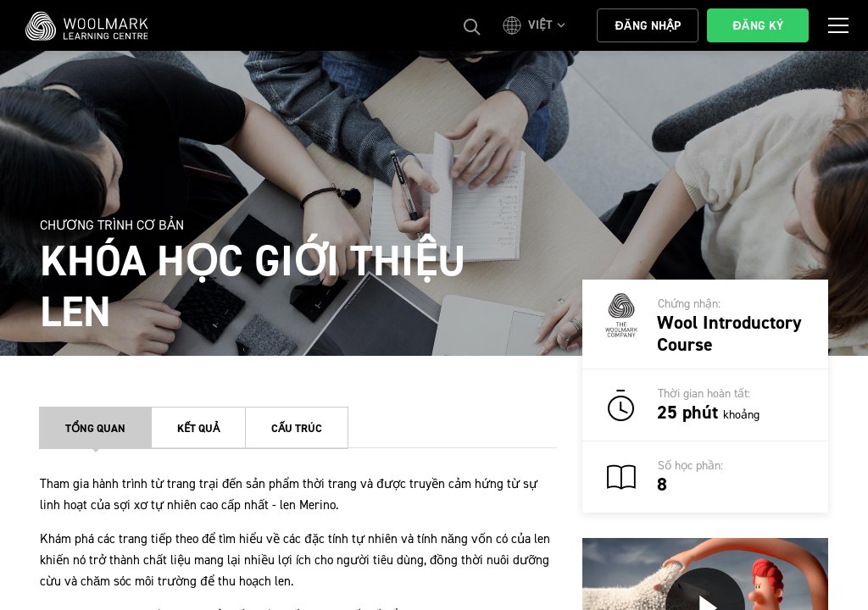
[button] (537, 25)
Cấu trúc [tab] (297, 428)
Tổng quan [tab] (95, 428)
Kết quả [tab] (198, 428)
